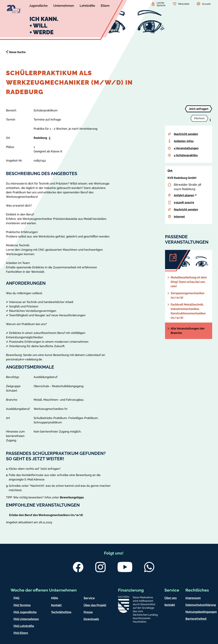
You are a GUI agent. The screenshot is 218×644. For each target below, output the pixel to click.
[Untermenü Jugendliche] (38, 6)
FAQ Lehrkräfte (24, 626)
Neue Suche (17, 52)
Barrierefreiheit (196, 619)
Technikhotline (61, 612)
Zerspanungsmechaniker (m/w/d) (188, 295)
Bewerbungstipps (72, 497)
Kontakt (56, 605)
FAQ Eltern (21, 633)
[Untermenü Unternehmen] (64, 6)
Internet (179, 217)
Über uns (171, 598)
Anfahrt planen (185, 195)
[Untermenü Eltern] (105, 6)
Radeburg (40, 138)
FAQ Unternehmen (26, 619)
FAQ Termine (22, 605)
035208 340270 (184, 202)
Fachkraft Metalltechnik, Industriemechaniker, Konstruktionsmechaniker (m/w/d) (188, 311)
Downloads (91, 619)
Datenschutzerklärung (201, 605)
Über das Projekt (95, 605)
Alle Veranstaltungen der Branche (188, 331)
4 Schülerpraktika (186, 155)
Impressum (193, 598)
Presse (88, 612)
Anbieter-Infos (184, 141)
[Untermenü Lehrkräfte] (87, 6)
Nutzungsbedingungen (201, 612)
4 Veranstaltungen (186, 148)
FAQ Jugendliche (25, 612)
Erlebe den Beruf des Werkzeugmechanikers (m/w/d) (46, 515)
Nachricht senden (186, 134)
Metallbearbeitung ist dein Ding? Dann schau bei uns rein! (189, 282)
